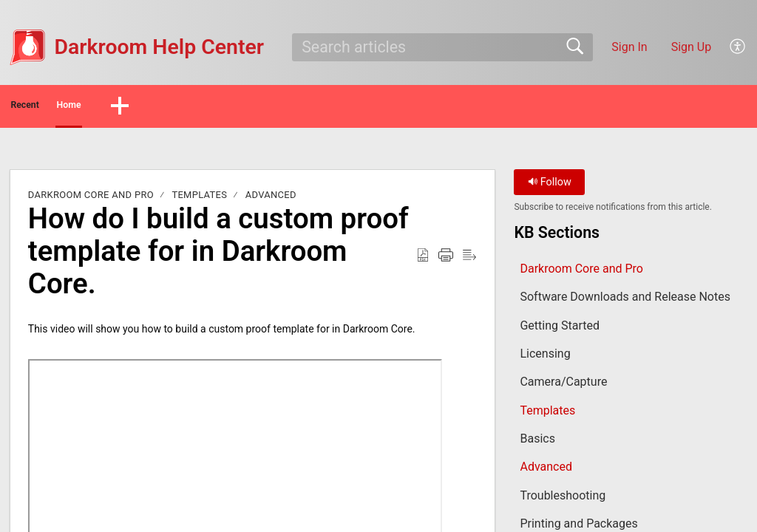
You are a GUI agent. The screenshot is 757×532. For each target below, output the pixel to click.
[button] (738, 47)
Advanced (271, 199)
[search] (442, 47)
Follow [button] (550, 187)
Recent (54, 108)
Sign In (629, 47)
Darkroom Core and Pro (91, 199)
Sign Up (692, 47)
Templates (199, 199)
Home (140, 108)
